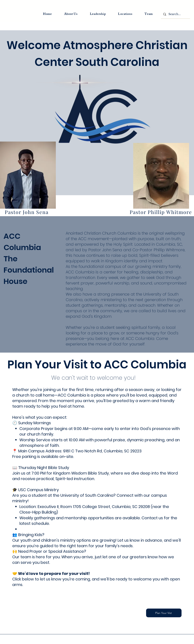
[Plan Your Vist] (164, 613)
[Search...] (175, 14)
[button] (98, 14)
